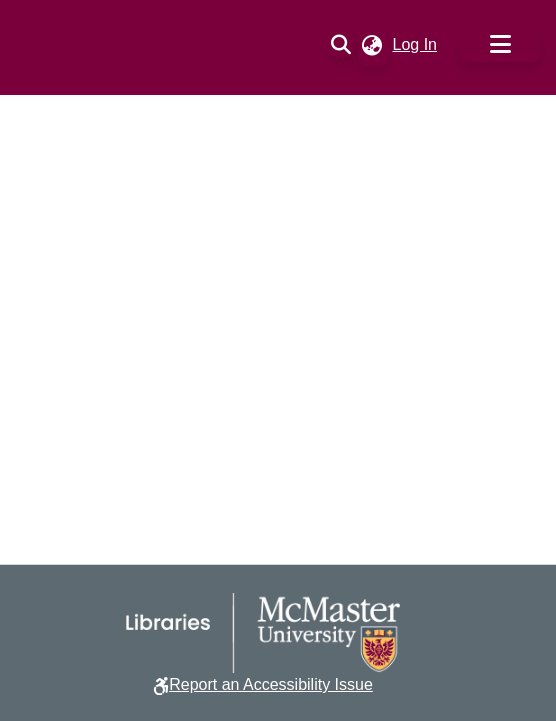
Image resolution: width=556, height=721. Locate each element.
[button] (341, 45)
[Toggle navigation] (500, 45)
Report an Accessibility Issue (271, 684)
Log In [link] (416, 44)
